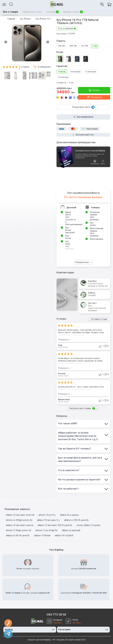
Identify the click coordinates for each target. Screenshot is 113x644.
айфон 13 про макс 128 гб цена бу (55, 525)
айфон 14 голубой (64, 535)
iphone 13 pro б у (47, 515)
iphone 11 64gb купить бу (19, 530)
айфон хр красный (71, 530)
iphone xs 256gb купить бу (19, 520)
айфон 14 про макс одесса (20, 525)
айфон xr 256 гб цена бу (76, 520)
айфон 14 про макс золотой (20, 515)
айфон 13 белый (42, 535)
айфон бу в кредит (70, 515)
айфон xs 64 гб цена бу (18, 535)
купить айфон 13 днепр (88, 525)
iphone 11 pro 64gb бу (47, 530)
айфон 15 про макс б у (48, 520)
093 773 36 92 (56, 614)
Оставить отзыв (99, 319)
